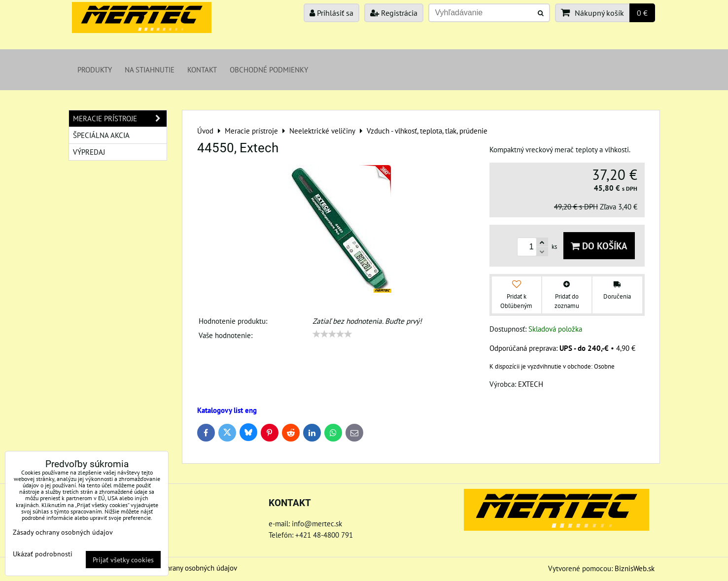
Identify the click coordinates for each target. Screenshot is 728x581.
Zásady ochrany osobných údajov (187, 568)
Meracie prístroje (120, 119)
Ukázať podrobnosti (43, 554)
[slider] (332, 334)
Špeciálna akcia (101, 135)
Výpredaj (89, 152)
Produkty (95, 69)
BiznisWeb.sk (635, 568)
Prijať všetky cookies (123, 560)
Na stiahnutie (150, 69)
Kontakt (202, 69)
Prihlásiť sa (331, 13)
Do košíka (599, 246)
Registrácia (394, 13)
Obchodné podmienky (269, 69)
